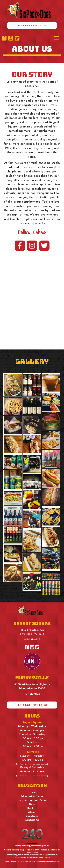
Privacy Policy (10, 861)
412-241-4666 (32, 640)
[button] (32, 25)
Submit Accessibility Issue (49, 861)
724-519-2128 (32, 694)
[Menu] (57, 38)
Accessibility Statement (27, 861)
